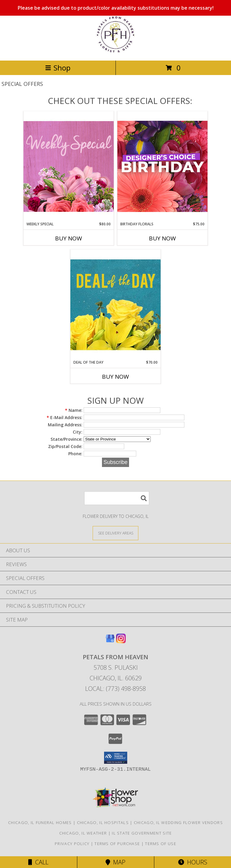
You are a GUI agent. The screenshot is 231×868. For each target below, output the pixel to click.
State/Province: (66, 439)
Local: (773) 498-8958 (115, 689)
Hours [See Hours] (193, 862)
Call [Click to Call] (38, 862)
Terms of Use (161, 844)
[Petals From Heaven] (115, 52)
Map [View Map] (115, 862)
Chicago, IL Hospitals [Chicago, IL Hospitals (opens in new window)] (103, 823)
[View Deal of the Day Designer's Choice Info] (115, 304)
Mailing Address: (65, 425)
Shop (58, 68)
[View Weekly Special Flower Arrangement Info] (69, 166)
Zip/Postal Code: (65, 446)
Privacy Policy (72, 844)
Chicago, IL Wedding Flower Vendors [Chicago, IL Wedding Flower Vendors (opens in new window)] (178, 823)
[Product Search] (117, 498)
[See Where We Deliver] (115, 533)
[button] (116, 758)
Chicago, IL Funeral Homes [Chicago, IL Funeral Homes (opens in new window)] (40, 823)
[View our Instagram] (121, 641)
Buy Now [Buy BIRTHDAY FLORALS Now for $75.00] (162, 238)
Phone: (75, 454)
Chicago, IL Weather (83, 833)
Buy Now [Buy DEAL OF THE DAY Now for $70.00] (115, 377)
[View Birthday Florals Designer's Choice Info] (162, 166)
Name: (74, 410)
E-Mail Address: (65, 417)
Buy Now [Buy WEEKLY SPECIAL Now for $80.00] (69, 238)
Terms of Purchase (117, 844)
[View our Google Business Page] (110, 641)
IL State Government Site (142, 833)
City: (78, 432)
